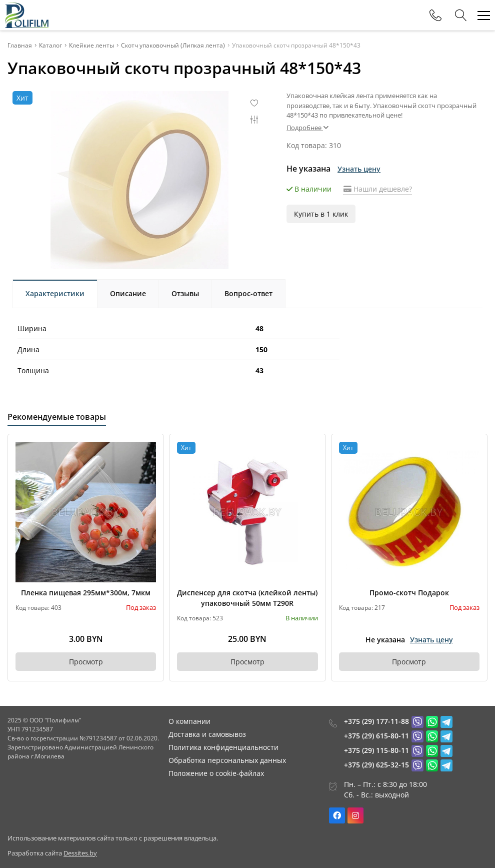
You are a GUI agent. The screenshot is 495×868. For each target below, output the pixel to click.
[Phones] (435, 16)
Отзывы (185, 293)
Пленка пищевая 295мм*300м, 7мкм (86, 593)
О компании (189, 721)
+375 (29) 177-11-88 (376, 721)
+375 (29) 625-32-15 (376, 765)
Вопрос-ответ (248, 293)
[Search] (461, 16)
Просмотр (86, 662)
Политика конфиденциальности (223, 747)
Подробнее (307, 128)
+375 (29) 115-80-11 (376, 750)
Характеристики (55, 293)
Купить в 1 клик (321, 214)
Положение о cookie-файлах (216, 773)
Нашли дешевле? (378, 189)
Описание (128, 293)
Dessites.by (80, 853)
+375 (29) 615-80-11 (376, 736)
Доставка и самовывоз (207, 734)
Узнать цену (359, 169)
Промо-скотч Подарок (409, 593)
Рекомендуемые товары (57, 417)
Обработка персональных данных (227, 760)
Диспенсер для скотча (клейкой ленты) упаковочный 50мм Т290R (247, 598)
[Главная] (27, 15)
